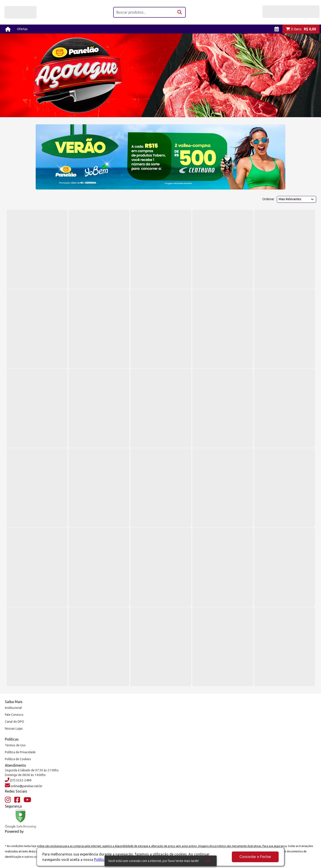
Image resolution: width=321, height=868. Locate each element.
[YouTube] (27, 800)
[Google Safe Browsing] (21, 819)
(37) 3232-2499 (20, 780)
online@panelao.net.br (26, 786)
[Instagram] (8, 800)
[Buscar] (180, 12)
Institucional (13, 708)
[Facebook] (17, 800)
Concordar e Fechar (255, 857)
